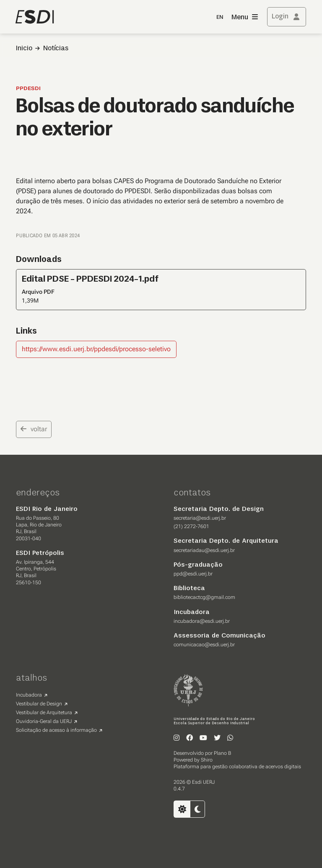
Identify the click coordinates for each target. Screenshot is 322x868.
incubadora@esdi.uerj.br (202, 621)
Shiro (207, 760)
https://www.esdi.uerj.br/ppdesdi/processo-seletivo (96, 349)
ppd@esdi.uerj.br (193, 574)
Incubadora (29, 695)
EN (220, 17)
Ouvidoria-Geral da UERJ (44, 721)
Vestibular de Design (39, 704)
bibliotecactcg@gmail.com (204, 597)
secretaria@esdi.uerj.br (200, 518)
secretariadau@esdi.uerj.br (204, 550)
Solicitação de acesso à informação (56, 730)
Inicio (24, 49)
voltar (34, 429)
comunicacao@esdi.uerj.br (204, 645)
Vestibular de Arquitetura (44, 713)
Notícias (56, 49)
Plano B (222, 753)
